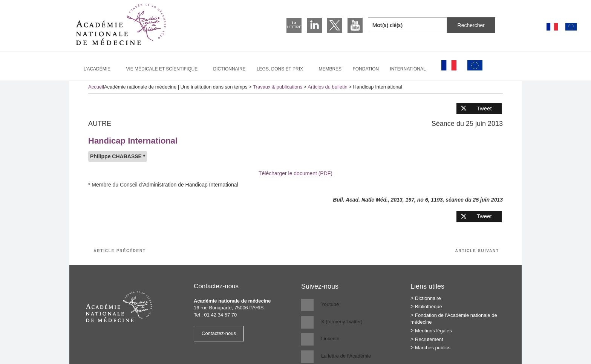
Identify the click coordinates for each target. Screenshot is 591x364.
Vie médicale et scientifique (165, 69)
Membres (330, 69)
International (411, 69)
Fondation (366, 69)
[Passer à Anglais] (571, 27)
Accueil (96, 87)
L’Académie (100, 69)
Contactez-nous (219, 333)
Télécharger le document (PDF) (295, 173)
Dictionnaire (230, 69)
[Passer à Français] (552, 27)
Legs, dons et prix (283, 69)
